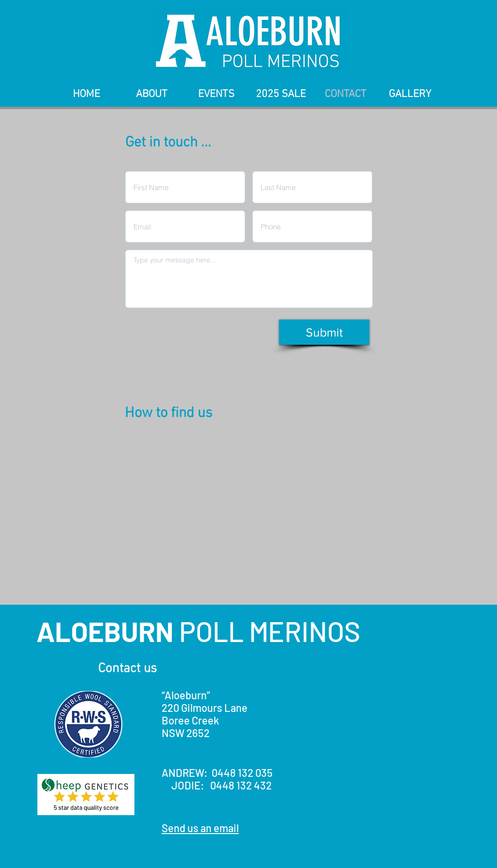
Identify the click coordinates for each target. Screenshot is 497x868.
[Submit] (324, 332)
